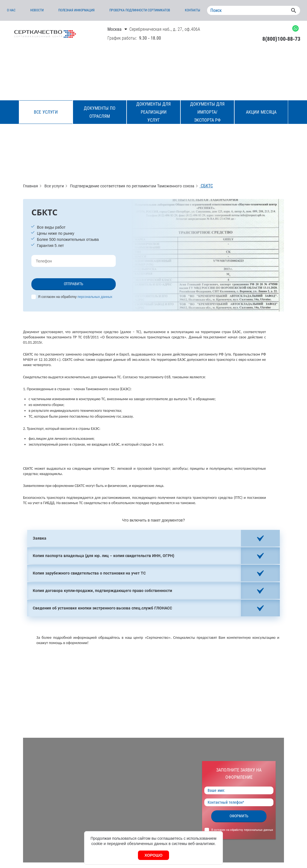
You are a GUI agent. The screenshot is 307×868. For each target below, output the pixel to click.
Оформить (239, 816)
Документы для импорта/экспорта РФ (207, 112)
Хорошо (154, 855)
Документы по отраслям (100, 112)
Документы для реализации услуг (153, 112)
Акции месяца (261, 112)
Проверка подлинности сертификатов (140, 10)
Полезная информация (76, 10)
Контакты (192, 10)
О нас (11, 10)
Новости (37, 10)
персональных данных (95, 297)
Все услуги (46, 112)
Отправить (74, 284)
